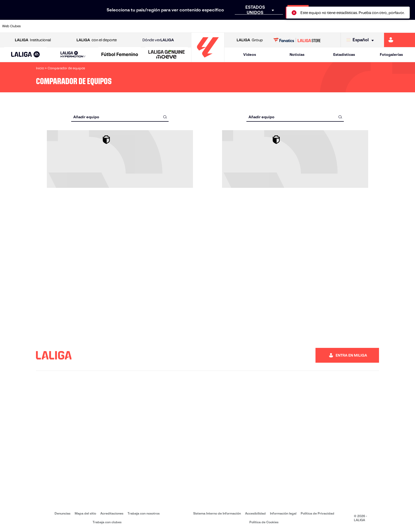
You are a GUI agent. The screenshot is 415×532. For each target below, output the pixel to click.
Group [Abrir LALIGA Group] (250, 40)
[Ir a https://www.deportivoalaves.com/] (95, 26)
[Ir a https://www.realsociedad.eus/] (350, 26)
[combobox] (120, 117)
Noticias (297, 54)
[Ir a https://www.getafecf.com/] (154, 26)
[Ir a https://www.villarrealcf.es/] (409, 26)
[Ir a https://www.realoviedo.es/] (331, 26)
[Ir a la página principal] (208, 60)
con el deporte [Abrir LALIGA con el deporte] (97, 40)
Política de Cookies (264, 522)
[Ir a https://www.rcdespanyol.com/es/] (252, 26)
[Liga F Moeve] (120, 55)
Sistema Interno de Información (217, 513)
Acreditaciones (112, 513)
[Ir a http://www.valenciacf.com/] (389, 26)
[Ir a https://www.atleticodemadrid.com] (56, 26)
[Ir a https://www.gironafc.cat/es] (174, 26)
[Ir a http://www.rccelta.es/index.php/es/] (232, 26)
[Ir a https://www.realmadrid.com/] (311, 26)
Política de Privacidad (317, 513)
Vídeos (250, 54)
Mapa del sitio (85, 513)
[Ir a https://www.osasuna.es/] (75, 26)
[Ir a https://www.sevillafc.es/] (370, 26)
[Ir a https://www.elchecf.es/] (115, 26)
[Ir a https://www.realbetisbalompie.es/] (291, 26)
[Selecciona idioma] (361, 40)
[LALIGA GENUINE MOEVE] (167, 55)
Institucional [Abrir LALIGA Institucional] (33, 40)
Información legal (283, 513)
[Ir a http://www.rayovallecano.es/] (213, 26)
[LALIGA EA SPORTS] (26, 55)
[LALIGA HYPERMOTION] (73, 55)
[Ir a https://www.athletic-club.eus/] (36, 26)
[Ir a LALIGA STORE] (297, 40)
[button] (26, 55)
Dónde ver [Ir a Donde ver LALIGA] (158, 40)
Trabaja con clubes (107, 522)
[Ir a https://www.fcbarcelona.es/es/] (134, 26)
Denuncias (62, 513)
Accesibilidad (255, 513)
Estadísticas (344, 54)
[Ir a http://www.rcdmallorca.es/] (272, 26)
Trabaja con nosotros (144, 513)
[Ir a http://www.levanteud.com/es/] (193, 26)
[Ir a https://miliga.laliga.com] (400, 40)
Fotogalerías (391, 54)
